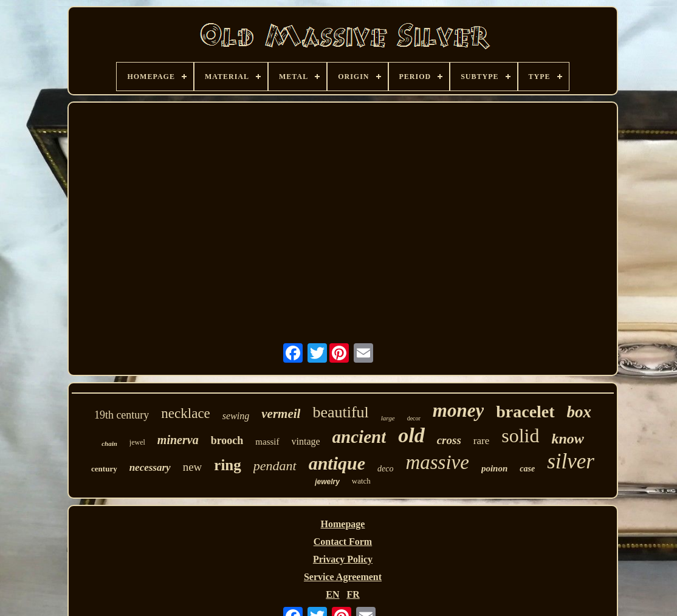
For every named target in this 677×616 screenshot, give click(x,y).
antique (337, 463)
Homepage (343, 524)
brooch (227, 440)
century (104, 469)
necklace (185, 413)
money (458, 410)
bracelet (525, 412)
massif (267, 442)
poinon (494, 468)
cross (449, 440)
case (527, 469)
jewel (137, 442)
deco (385, 469)
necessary (150, 467)
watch (361, 481)
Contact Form (343, 542)
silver (571, 461)
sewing (236, 416)
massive (437, 462)
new (193, 467)
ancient (359, 437)
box (579, 412)
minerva (178, 440)
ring (227, 465)
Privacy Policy (343, 559)
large (388, 418)
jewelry (327, 482)
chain (109, 443)
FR (353, 594)
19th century (122, 415)
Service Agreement (343, 577)
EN (332, 594)
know (567, 439)
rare (481, 441)
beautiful (340, 412)
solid (520, 436)
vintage (306, 441)
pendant (275, 466)
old (411, 435)
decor (414, 418)
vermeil (281, 414)
